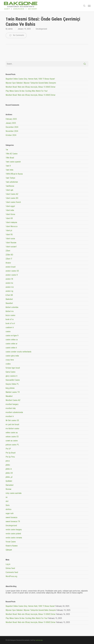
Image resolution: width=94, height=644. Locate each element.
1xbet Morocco (12, 226)
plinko (8, 465)
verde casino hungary (14, 530)
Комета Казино (12, 546)
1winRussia (10, 186)
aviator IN (9, 279)
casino (8, 331)
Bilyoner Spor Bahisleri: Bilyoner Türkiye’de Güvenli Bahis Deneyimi (31, 83)
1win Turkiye (10, 178)
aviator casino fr (12, 275)
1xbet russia (10, 239)
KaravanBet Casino (13, 380)
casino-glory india (12, 356)
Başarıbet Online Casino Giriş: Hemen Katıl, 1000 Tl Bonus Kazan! (30, 79)
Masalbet (9, 396)
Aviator (8, 263)
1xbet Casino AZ (12, 194)
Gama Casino (11, 372)
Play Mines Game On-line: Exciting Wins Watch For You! (27, 91)
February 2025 (11, 119)
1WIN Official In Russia (14, 174)
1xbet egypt (10, 206)
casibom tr (10, 327)
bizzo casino (10, 315)
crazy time (10, 360)
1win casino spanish (13, 162)
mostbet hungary (12, 404)
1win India (9, 170)
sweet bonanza (11, 517)
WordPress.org (11, 576)
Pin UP (8, 449)
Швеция (9, 550)
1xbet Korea (10, 214)
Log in (8, 564)
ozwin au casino (12, 441)
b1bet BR (9, 295)
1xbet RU (9, 234)
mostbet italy (11, 408)
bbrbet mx (10, 311)
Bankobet (9, 299)
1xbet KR (9, 218)
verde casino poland (13, 534)
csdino (8, 364)
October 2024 (11, 135)
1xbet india (10, 210)
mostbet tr (10, 416)
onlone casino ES (12, 437)
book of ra (10, 319)
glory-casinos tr (12, 376)
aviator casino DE (12, 271)
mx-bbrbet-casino (12, 428)
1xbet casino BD (12, 198)
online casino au (12, 433)
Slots (8, 505)
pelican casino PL (12, 445)
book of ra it (10, 323)
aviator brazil (11, 267)
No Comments (16, 35)
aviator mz (10, 287)
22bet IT (9, 259)
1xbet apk (9, 190)
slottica (8, 509)
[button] (89, 6)
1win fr (8, 166)
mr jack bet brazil (12, 424)
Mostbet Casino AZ (13, 400)
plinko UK (9, 473)
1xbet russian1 (11, 247)
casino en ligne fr (12, 336)
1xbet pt (9, 230)
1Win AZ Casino (12, 154)
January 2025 (11, 123)
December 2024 (12, 127)
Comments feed (12, 572)
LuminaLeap (39, 640)
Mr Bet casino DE (12, 420)
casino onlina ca (12, 340)
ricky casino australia (14, 493)
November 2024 (12, 131)
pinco (8, 461)
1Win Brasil (10, 158)
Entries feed (10, 568)
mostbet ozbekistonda (14, 412)
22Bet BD (9, 255)
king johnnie (10, 388)
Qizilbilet (9, 481)
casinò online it (11, 348)
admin (10, 29)
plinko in (9, 469)
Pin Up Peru (10, 457)
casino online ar (12, 344)
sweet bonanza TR (13, 521)
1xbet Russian (11, 243)
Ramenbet (10, 485)
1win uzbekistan (12, 182)
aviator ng (9, 291)
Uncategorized (41, 29)
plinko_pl (9, 477)
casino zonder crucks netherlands (18, 352)
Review (8, 489)
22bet (8, 251)
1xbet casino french (13, 202)
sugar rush (10, 513)
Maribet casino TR (13, 392)
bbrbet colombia (12, 307)
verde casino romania (14, 538)
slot (7, 501)
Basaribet (9, 303)
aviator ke (9, 283)
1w (7, 150)
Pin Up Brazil (11, 453)
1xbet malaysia (11, 222)
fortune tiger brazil (13, 368)
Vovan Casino (11, 542)
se (7, 497)
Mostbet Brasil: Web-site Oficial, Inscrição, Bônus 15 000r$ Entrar (31, 87)
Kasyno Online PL (12, 384)
